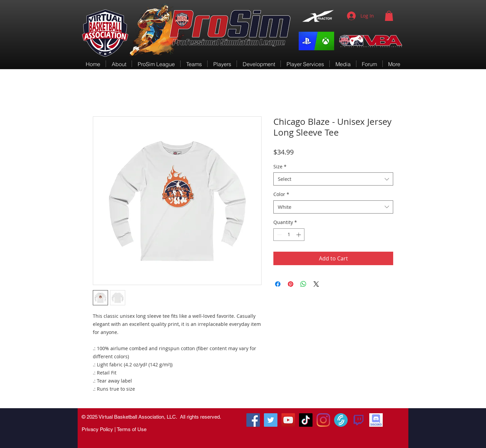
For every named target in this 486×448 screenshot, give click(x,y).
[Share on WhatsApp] (303, 284)
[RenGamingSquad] (253, 420)
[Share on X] (316, 284)
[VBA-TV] (288, 420)
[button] (389, 16)
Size (280, 166)
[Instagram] (323, 420)
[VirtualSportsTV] (341, 420)
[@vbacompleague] (271, 420)
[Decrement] (279, 235)
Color (281, 194)
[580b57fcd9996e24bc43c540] (358, 420)
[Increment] (299, 235)
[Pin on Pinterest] (291, 284)
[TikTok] (306, 420)
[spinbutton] (289, 235)
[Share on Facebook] (278, 284)
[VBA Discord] (376, 420)
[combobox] (333, 179)
